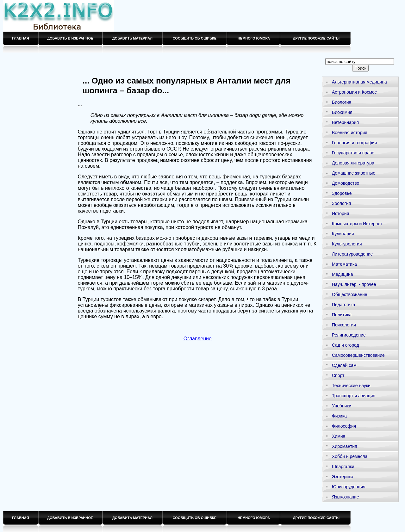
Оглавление (198, 339)
